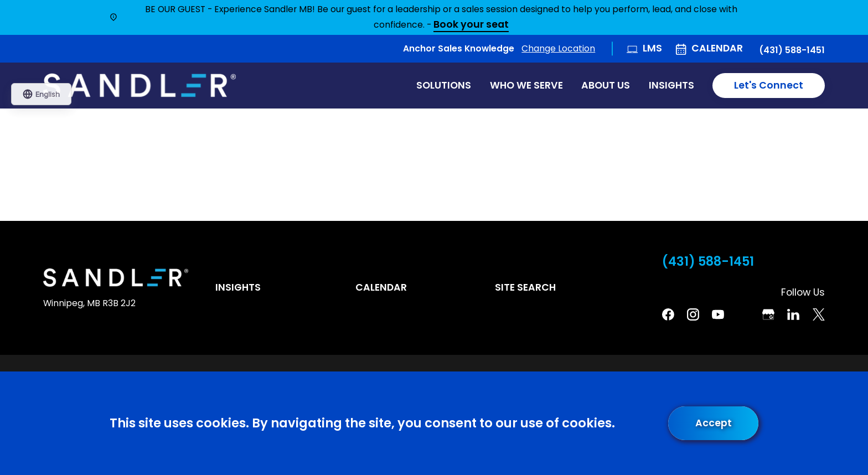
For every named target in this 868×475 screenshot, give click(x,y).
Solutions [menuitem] (444, 85)
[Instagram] (693, 314)
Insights (238, 287)
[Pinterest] (743, 314)
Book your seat (471, 25)
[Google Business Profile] (768, 314)
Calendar (717, 48)
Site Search (525, 287)
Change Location (558, 48)
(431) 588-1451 (792, 50)
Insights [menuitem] (671, 85)
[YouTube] (718, 314)
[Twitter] (819, 314)
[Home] (139, 86)
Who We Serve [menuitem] (526, 85)
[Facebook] (668, 314)
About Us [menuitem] (606, 85)
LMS (652, 48)
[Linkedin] (793, 314)
